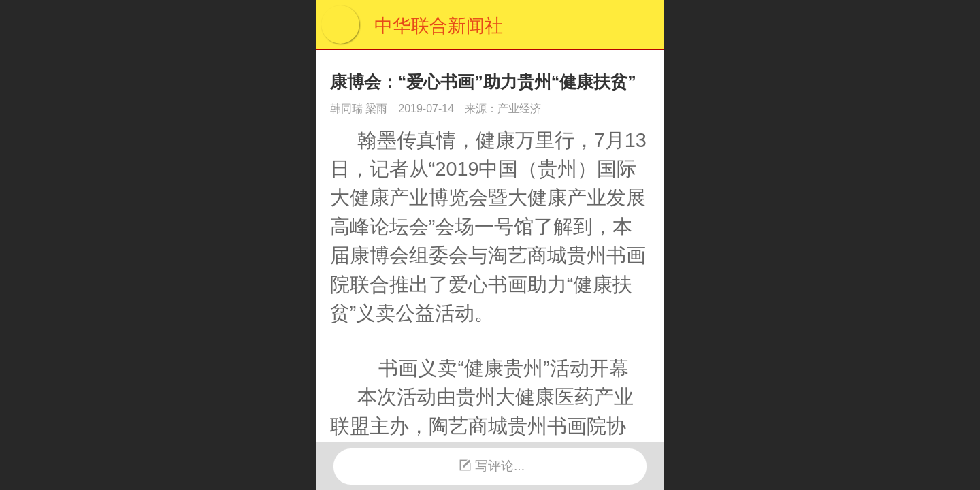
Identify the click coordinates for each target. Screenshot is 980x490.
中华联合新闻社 (439, 26)
